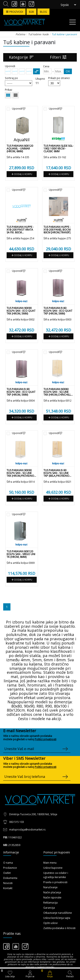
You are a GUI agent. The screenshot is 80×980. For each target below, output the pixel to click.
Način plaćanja (52, 892)
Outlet (7, 873)
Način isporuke (52, 898)
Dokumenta (10, 878)
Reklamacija (50, 903)
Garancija (49, 908)
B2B (31, 12)
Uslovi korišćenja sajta (57, 918)
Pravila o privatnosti (55, 882)
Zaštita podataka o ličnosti (59, 928)
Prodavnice (10, 868)
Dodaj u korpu (22, 174)
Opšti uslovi (50, 923)
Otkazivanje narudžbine (58, 913)
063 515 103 (17, 822)
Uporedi (17, 109)
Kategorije (22, 57)
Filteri (58, 57)
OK (68, 71)
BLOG (43, 12)
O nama (8, 863)
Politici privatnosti (46, 739)
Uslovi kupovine (53, 868)
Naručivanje (50, 887)
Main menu (50, 863)
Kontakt (8, 888)
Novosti (8, 883)
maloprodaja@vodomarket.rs (27, 830)
